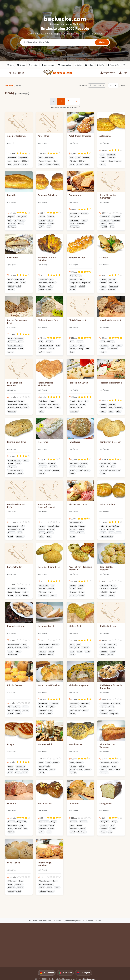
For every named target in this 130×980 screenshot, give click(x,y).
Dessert (21, 65)
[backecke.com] (63, 73)
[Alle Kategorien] (14, 73)
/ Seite (122, 85)
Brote (11, 65)
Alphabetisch (96, 85)
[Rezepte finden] (102, 42)
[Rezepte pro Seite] (113, 85)
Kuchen (89, 65)
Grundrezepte (48, 65)
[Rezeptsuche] (65, 42)
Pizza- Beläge (114, 65)
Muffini (100, 65)
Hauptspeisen (65, 65)
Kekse (78, 65)
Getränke (34, 65)
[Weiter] (76, 101)
